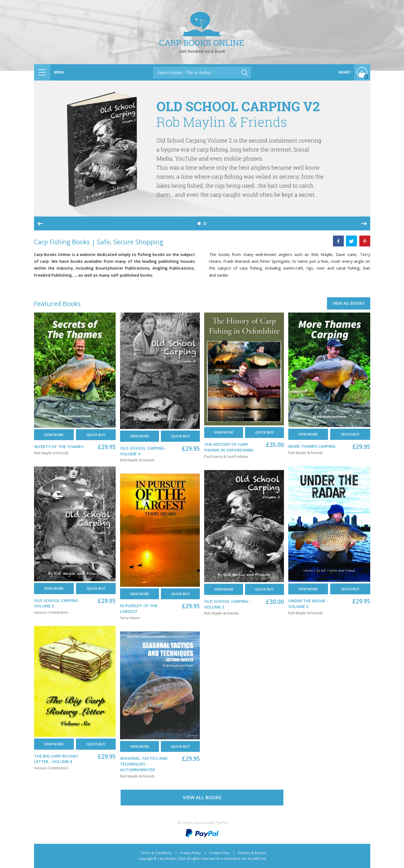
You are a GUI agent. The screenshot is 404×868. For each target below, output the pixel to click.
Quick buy (96, 435)
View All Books (348, 303)
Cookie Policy (219, 853)
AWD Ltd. (260, 858)
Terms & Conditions (156, 853)
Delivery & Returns (252, 853)
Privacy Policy (191, 853)
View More (54, 435)
